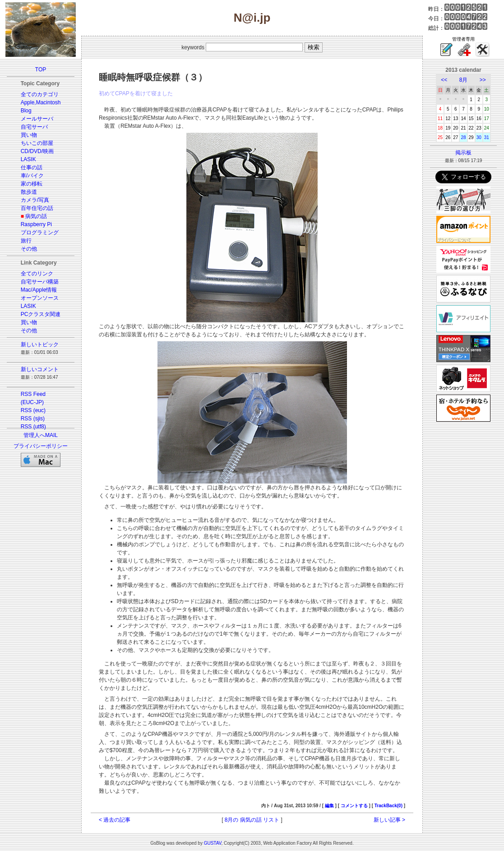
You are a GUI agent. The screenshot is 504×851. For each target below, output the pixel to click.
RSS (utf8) (33, 427)
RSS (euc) (33, 410)
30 (479, 137)
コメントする (354, 806)
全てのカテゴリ (40, 94)
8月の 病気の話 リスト (252, 820)
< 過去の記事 (115, 820)
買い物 (29, 135)
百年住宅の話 (37, 208)
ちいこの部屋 (37, 143)
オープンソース (40, 298)
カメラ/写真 (35, 200)
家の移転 (32, 184)
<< (444, 80)
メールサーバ (37, 119)
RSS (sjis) (33, 419)
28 (463, 137)
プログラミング (40, 233)
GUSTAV (213, 843)
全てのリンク (37, 274)
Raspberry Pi (36, 224)
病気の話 (36, 216)
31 (487, 137)
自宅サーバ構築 (40, 282)
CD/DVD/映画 (37, 151)
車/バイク (32, 176)
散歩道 (29, 192)
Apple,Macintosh (41, 102)
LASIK (28, 159)
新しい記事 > (389, 820)
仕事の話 (32, 167)
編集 (329, 806)
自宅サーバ (34, 127)
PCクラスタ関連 (41, 314)
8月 (464, 80)
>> (483, 80)
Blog (26, 111)
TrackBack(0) (388, 806)
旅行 (26, 241)
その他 (29, 249)
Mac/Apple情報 (39, 290)
